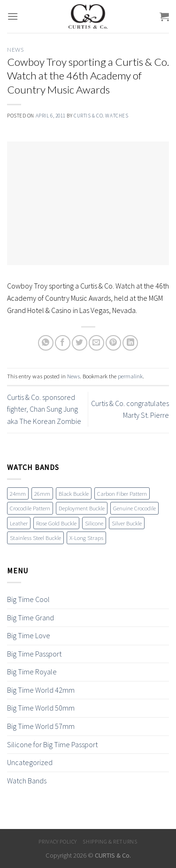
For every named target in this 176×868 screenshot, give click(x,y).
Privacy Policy (58, 841)
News (15, 50)
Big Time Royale (32, 672)
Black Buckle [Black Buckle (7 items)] (74, 493)
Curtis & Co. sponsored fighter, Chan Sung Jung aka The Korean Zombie (44, 409)
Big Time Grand (31, 618)
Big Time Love (29, 635)
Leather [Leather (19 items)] (19, 523)
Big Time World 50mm (41, 708)
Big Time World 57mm (41, 726)
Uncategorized (30, 762)
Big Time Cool (28, 599)
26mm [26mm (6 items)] (42, 493)
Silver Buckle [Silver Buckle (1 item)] (127, 523)
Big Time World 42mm (41, 690)
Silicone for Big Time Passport (52, 744)
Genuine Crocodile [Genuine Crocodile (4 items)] (134, 508)
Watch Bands (27, 781)
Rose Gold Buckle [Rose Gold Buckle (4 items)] (56, 523)
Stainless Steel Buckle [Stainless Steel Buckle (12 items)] (35, 538)
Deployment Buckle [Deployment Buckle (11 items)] (82, 508)
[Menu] (13, 16)
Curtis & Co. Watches (101, 116)
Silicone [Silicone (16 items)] (94, 523)
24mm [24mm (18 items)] (18, 493)
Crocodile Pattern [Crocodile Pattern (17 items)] (30, 508)
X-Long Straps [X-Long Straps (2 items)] (86, 538)
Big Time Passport (34, 654)
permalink (130, 376)
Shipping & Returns (110, 841)
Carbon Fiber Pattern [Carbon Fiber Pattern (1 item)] (122, 493)
